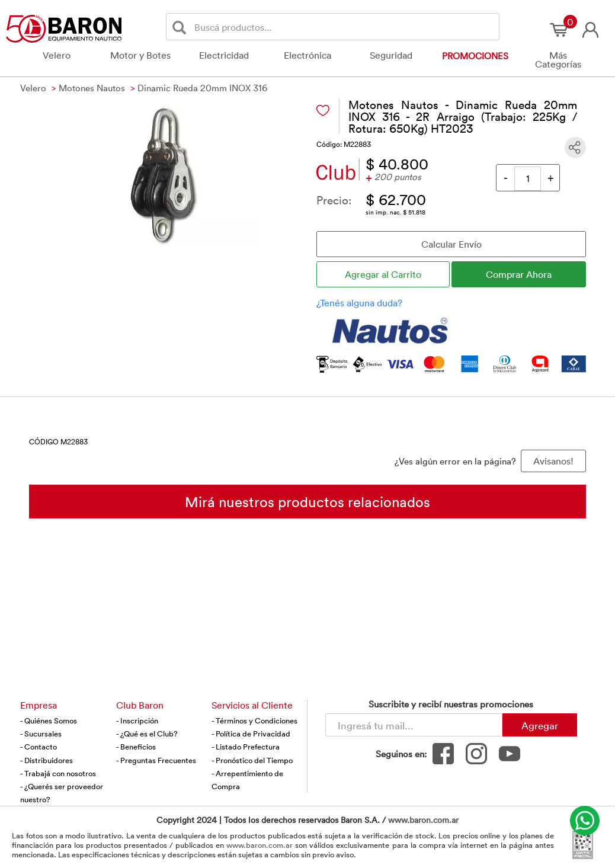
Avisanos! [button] (553, 461)
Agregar (540, 725)
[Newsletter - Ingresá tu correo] (414, 725)
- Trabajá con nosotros (58, 773)
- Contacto (39, 747)
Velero (57, 55)
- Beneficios (136, 747)
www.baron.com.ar (423, 820)
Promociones (475, 56)
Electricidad (224, 55)
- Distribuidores (47, 760)
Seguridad (391, 55)
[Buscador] (345, 27)
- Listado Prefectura (246, 747)
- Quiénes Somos (49, 720)
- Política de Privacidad (251, 734)
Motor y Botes (140, 55)
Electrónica (307, 55)
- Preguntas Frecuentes (156, 760)
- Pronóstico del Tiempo (252, 760)
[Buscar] (182, 27)
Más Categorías (558, 60)
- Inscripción (137, 720)
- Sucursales (41, 734)
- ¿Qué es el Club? (147, 734)
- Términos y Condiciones (254, 720)
